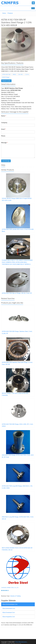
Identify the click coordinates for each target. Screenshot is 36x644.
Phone (3, 136)
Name (4, 116)
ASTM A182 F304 (6, 74)
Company (4, 123)
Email (3, 129)
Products (10, 13)
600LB (14, 74)
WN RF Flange (6, 77)
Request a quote (6, 81)
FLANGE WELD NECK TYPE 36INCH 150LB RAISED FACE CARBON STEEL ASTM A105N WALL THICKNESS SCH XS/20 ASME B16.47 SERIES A (17, 262)
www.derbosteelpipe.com (10, 604)
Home (4, 13)
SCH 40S (20, 74)
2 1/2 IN (27, 74)
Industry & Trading (15, 596)
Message (4, 143)
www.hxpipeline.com (9, 617)
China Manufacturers (21, 642)
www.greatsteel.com (9, 613)
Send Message (6, 161)
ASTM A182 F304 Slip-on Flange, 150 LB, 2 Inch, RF (17, 293)
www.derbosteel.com (9, 608)
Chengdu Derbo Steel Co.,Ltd (10, 588)
